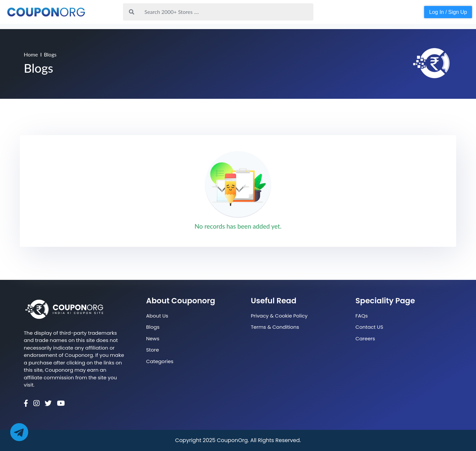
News (153, 338)
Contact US (369, 327)
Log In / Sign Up (448, 12)
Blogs (153, 327)
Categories (160, 361)
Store (153, 350)
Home (31, 54)
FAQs (361, 316)
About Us (157, 316)
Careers (365, 338)
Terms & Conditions (275, 327)
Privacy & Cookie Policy (279, 316)
